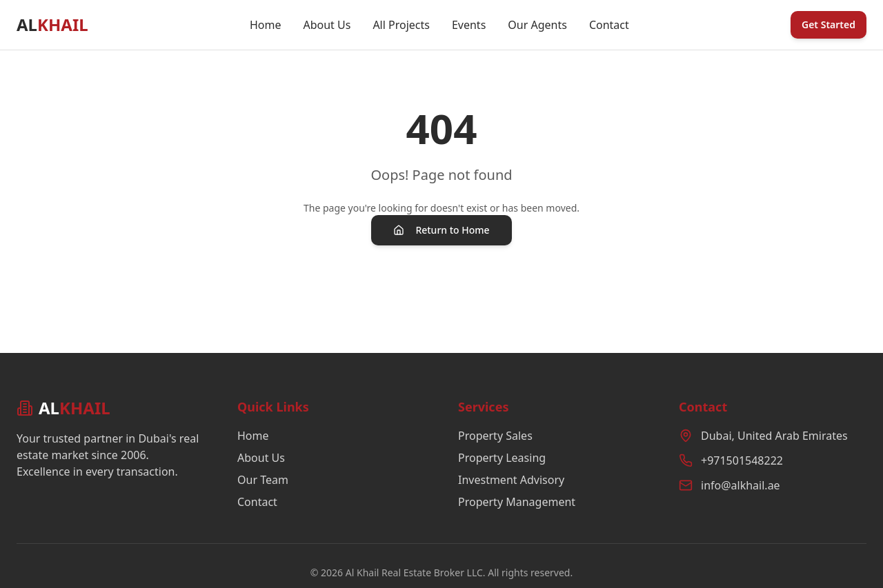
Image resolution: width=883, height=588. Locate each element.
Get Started (829, 24)
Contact (609, 25)
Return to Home (441, 230)
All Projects (401, 25)
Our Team (263, 480)
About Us (327, 25)
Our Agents (537, 25)
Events (469, 25)
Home (266, 25)
